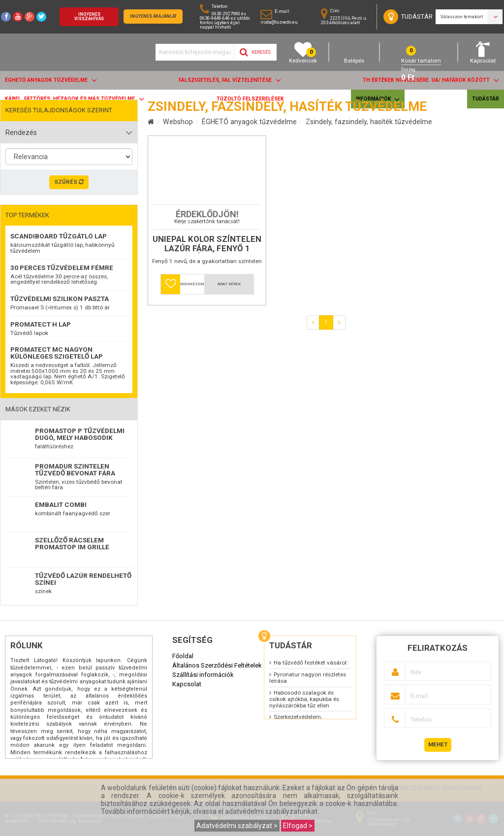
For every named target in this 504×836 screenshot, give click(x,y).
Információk (378, 99)
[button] (171, 328)
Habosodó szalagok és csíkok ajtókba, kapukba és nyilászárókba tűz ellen (304, 699)
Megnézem (192, 328)
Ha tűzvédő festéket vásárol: (311, 663)
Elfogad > (298, 826)
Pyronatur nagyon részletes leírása (308, 678)
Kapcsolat (483, 52)
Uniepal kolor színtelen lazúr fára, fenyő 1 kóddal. (207, 288)
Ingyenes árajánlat (153, 16)
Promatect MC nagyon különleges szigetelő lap (57, 353)
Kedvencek (303, 52)
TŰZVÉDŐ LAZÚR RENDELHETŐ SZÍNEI (83, 579)
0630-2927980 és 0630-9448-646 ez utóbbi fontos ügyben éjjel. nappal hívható (225, 20)
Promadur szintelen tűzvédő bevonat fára (75, 469)
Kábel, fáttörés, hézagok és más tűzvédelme (75, 99)
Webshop (178, 122)
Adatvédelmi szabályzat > (237, 826)
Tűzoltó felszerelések (250, 99)
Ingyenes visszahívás (89, 17)
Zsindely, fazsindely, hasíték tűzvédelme (369, 122)
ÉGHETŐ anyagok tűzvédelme (51, 80)
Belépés (354, 52)
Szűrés (69, 182)
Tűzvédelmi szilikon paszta (60, 299)
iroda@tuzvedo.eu (279, 22)
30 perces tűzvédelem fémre (62, 268)
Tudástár (486, 99)
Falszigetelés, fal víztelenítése (230, 80)
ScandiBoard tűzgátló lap (59, 236)
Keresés (255, 52)
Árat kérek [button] (229, 328)
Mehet (438, 744)
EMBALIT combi (61, 504)
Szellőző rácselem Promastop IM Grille (72, 543)
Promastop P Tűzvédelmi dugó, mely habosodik (80, 434)
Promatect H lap (41, 324)
